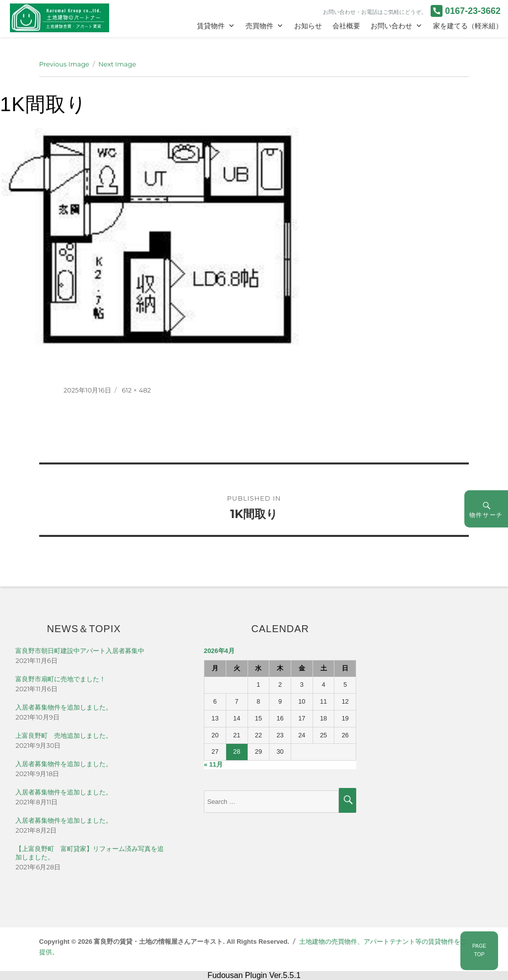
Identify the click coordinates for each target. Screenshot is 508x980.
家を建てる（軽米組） (468, 26)
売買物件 (259, 26)
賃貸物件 (211, 26)
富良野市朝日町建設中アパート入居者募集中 (80, 651)
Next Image (117, 64)
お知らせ (308, 26)
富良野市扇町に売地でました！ (61, 679)
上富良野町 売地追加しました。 (64, 736)
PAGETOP (479, 950)
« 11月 (213, 764)
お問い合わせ (391, 26)
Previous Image (64, 64)
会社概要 (346, 26)
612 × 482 (136, 390)
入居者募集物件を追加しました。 (64, 707)
